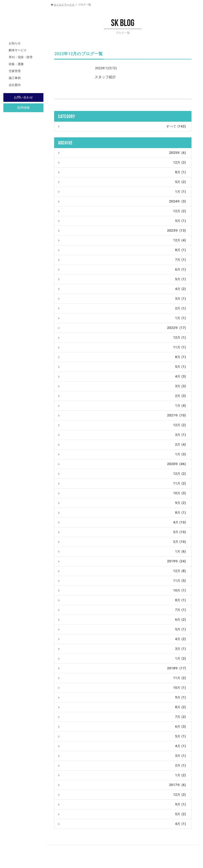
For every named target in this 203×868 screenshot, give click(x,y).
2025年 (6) (122, 153)
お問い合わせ (23, 97)
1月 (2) (122, 658)
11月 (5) (122, 581)
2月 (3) (122, 396)
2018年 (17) (122, 668)
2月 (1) (122, 308)
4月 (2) (122, 289)
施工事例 (15, 78)
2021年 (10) (122, 415)
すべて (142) (122, 126)
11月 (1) (122, 347)
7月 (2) (122, 717)
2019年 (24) (122, 561)
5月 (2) (122, 182)
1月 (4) (122, 406)
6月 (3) (122, 727)
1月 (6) (122, 552)
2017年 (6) (122, 785)
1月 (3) (122, 454)
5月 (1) (122, 221)
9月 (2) (122, 503)
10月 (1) (122, 590)
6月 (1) (122, 269)
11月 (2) (122, 483)
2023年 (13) (122, 231)
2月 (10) (122, 542)
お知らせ (15, 43)
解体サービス (18, 50)
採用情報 (23, 108)
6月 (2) (122, 620)
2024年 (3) (122, 201)
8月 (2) (122, 707)
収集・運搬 (16, 64)
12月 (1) (122, 338)
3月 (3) (122, 386)
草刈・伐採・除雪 (21, 57)
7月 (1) (122, 260)
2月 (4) (122, 445)
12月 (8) (122, 571)
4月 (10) (122, 522)
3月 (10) (122, 532)
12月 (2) (122, 162)
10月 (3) (122, 493)
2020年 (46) (122, 464)
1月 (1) (122, 192)
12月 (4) (122, 240)
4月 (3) (122, 376)
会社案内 (15, 85)
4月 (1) (122, 746)
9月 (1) (122, 697)
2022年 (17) (122, 328)
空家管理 (15, 71)
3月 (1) (122, 299)
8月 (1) (122, 172)
